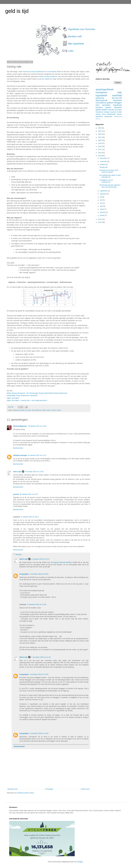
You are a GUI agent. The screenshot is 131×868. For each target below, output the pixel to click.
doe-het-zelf (117, 98)
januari (103, 215)
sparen (54, 410)
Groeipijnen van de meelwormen (106, 181)
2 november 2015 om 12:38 (36, 605)
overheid (117, 95)
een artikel (46, 79)
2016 (100, 153)
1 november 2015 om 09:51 (39, 574)
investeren (101, 92)
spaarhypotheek (105, 89)
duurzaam (118, 110)
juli (101, 197)
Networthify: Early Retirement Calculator (22, 396)
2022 (100, 134)
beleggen (118, 103)
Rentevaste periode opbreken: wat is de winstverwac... (110, 186)
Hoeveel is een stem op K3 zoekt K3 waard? (109, 171)
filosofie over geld (25, 410)
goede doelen (101, 110)
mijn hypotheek (36, 410)
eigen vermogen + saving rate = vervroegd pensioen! (27, 400)
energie (107, 112)
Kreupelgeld (24, 574)
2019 (100, 143)
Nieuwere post (13, 789)
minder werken (47, 410)
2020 (100, 140)
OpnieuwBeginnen (20, 426)
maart (102, 209)
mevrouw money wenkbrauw (34, 72)
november (104, 161)
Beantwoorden (18, 448)
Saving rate (104, 167)
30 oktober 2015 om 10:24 (37, 426)
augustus (103, 194)
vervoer (111, 110)
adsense (98, 119)
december (104, 158)
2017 (100, 150)
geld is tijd (17, 11)
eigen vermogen (13, 398)
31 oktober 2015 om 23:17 (40, 559)
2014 (100, 219)
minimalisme (101, 103)
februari (103, 212)
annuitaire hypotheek (112, 105)
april (102, 206)
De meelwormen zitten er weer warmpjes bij (110, 176)
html (97, 105)
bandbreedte (111, 114)
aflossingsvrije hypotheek (109, 100)
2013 (100, 222)
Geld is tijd (17, 472)
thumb (59, 410)
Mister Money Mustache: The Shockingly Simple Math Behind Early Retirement (37, 393)
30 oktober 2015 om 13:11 (37, 455)
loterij (104, 114)
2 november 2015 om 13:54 (39, 674)
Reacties (19, 555)
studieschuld (118, 116)
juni (101, 200)
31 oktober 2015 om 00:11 (30, 517)
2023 (100, 131)
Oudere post (85, 789)
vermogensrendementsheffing (61, 562)
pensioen (118, 107)
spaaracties (108, 116)
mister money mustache (48, 76)
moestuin (113, 112)
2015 (100, 156)
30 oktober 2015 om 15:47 (29, 494)
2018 (100, 147)
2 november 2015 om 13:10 (41, 657)
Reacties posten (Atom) (26, 793)
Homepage (49, 789)
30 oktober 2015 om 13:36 (34, 472)
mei (101, 203)
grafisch (110, 103)
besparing (16, 410)
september (104, 191)
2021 (100, 137)
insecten (99, 107)
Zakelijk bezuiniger (20, 455)
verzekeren (99, 112)
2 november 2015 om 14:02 (39, 733)
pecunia (16, 494)
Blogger (80, 862)
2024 (100, 128)
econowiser (52, 72)
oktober (103, 164)
